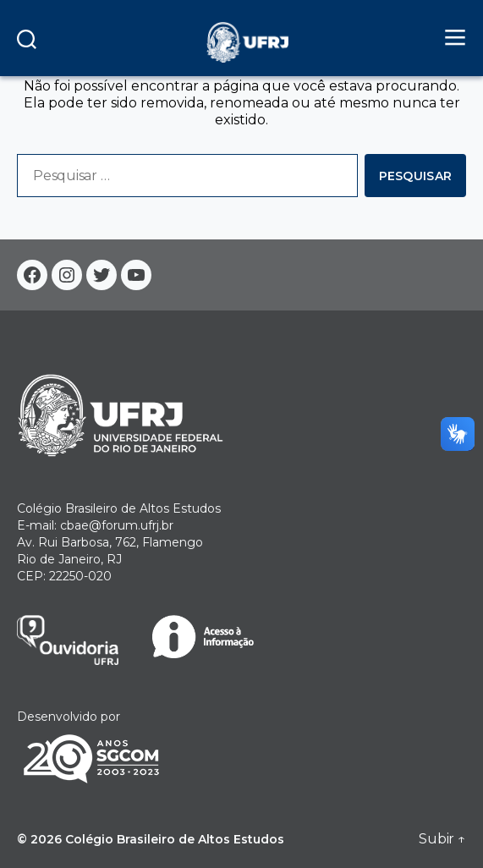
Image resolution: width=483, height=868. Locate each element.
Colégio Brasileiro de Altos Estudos (175, 839)
